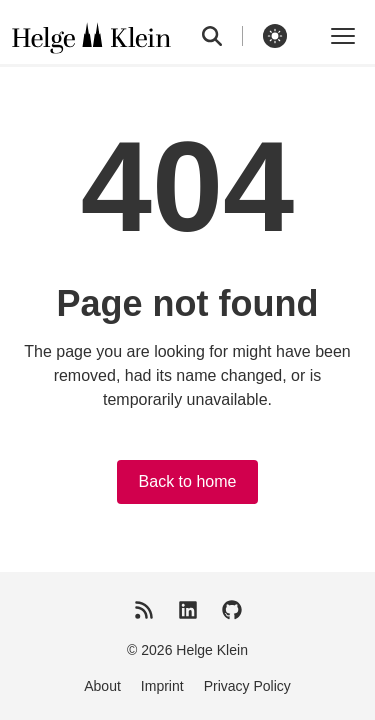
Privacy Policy (247, 686)
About (102, 686)
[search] (222, 36)
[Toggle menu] (343, 36)
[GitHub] (232, 610)
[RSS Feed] (144, 610)
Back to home (188, 481)
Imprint (162, 686)
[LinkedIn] (188, 610)
